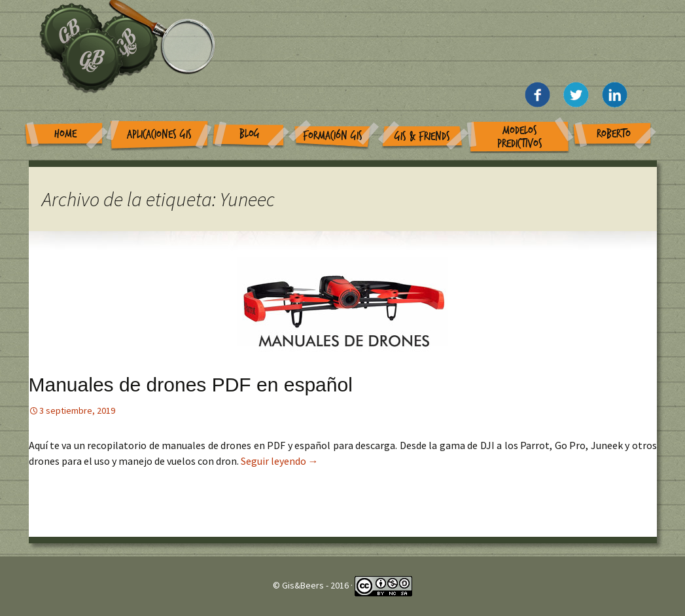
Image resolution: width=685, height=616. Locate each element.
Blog (250, 134)
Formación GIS (333, 136)
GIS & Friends (422, 136)
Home (65, 134)
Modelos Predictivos (520, 137)
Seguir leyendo (280, 461)
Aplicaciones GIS (159, 135)
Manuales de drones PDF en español (191, 385)
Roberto (614, 134)
